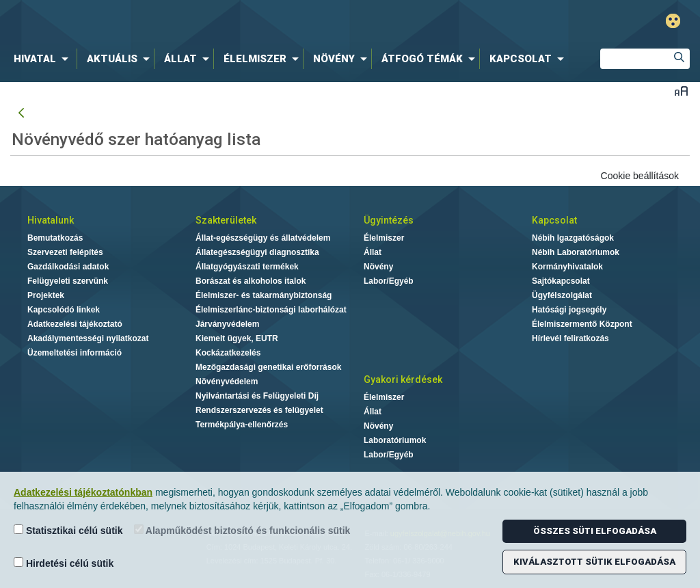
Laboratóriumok (395, 440)
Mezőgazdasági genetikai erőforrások (268, 367)
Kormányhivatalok (567, 267)
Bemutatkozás (55, 238)
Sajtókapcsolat (561, 281)
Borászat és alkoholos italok (251, 281)
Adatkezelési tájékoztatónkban (83, 492)
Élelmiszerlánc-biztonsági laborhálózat (271, 310)
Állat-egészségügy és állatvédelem (263, 238)
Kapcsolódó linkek (64, 310)
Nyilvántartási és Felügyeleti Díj (257, 396)
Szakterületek (226, 220)
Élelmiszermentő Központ (582, 324)
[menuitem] (44, 59)
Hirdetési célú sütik (64, 563)
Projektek (46, 295)
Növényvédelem (227, 382)
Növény (378, 267)
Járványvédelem (227, 324)
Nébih (208, 22)
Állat (373, 252)
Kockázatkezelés (228, 353)
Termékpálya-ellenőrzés (242, 425)
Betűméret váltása (681, 91)
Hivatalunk (51, 220)
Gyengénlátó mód (673, 21)
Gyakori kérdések (403, 379)
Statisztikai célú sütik (68, 530)
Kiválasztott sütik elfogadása (594, 562)
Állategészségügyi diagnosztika (257, 252)
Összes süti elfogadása (595, 531)
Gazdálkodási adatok (68, 267)
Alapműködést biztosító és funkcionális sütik (242, 530)
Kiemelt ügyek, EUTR (237, 338)
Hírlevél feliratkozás (570, 338)
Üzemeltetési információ (75, 353)
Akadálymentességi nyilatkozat (88, 338)
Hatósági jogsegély (569, 310)
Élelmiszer (384, 238)
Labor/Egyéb (389, 281)
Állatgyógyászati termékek (247, 267)
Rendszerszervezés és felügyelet (259, 410)
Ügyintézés (389, 220)
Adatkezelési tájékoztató (75, 324)
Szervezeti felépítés (65, 252)
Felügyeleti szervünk (68, 281)
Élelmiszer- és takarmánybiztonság (264, 295)
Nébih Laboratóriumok (576, 252)
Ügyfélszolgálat (562, 295)
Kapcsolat (554, 220)
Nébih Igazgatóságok (573, 238)
